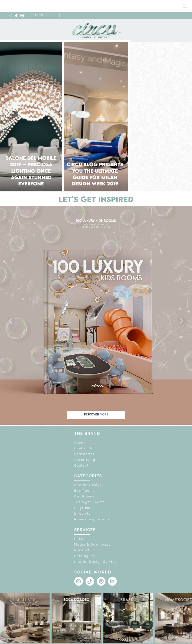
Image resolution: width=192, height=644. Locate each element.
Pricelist (82, 550)
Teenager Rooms (89, 502)
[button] (11, 321)
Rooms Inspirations (92, 519)
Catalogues (85, 556)
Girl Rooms (84, 496)
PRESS (80, 539)
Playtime (82, 508)
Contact (81, 466)
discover (96, 414)
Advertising (85, 460)
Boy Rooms (84, 491)
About (80, 443)
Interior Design (88, 485)
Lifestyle (82, 514)
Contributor (85, 448)
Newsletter (84, 454)
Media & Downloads (92, 545)
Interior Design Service (96, 562)
